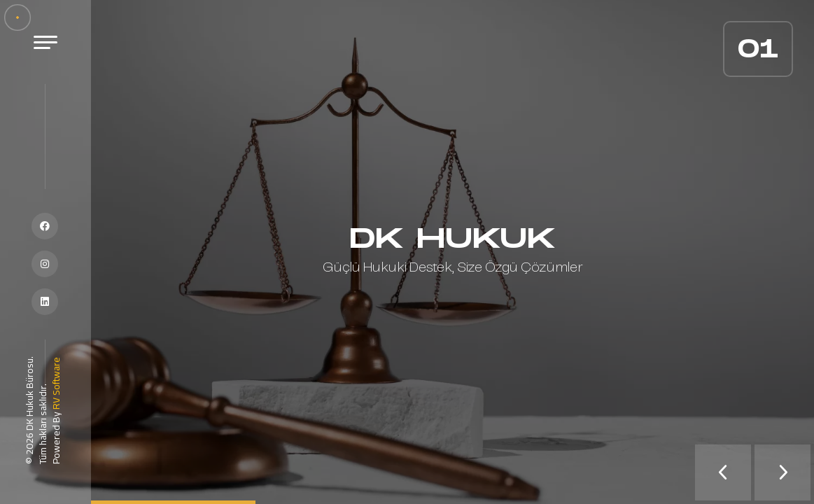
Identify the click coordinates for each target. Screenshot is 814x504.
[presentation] (723, 472)
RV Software (56, 383)
